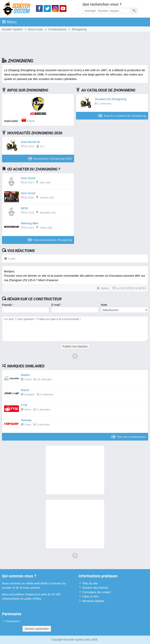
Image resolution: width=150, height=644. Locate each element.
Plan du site (90, 583)
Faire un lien (90, 596)
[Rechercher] (134, 11)
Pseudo (8, 305)
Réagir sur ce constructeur (34, 299)
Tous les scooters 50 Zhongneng (122, 116)
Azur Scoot (28, 178)
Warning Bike (30, 223)
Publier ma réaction (75, 346)
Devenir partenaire (37, 629)
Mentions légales (93, 601)
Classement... (14, 621)
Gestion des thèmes (95, 588)
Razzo (25, 390)
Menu (9, 22)
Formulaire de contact (96, 592)
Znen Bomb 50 (30, 142)
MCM (24, 208)
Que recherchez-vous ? (102, 4)
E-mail (57, 305)
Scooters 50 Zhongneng (111, 99)
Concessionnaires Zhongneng (50, 240)
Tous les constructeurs (129, 437)
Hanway (26, 420)
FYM (24, 405)
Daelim (25, 375)
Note (104, 305)
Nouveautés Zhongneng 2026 (50, 158)
